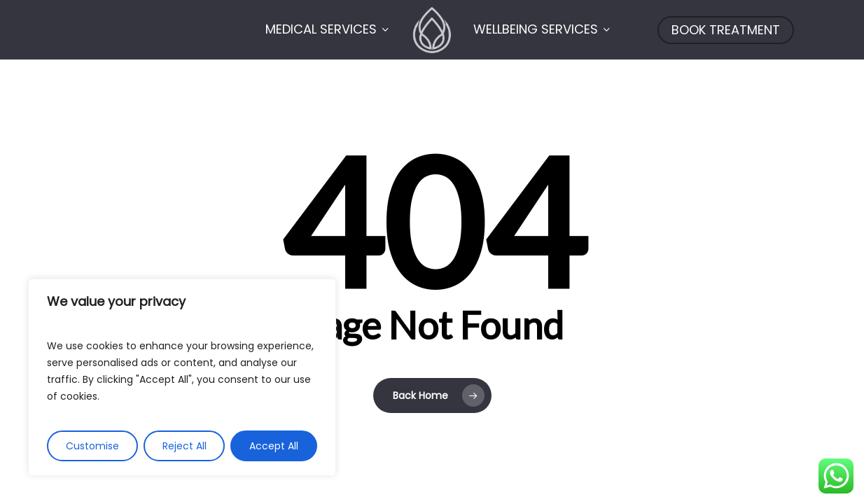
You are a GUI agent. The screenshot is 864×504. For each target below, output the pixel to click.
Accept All (274, 446)
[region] (182, 377)
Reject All (184, 446)
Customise (92, 446)
